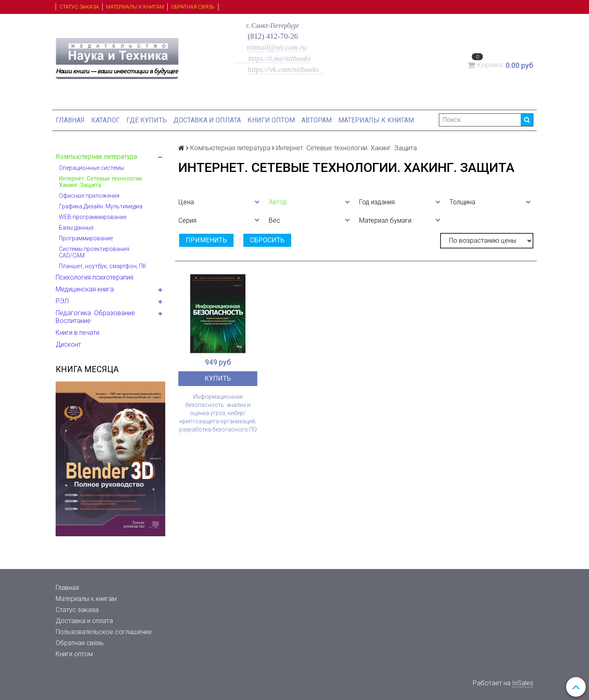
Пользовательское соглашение (104, 632)
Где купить (147, 120)
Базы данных (76, 228)
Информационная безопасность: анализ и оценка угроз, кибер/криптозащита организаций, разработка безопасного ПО (218, 413)
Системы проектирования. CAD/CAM (95, 252)
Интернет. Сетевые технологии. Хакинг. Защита (101, 182)
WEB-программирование (93, 217)
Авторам (317, 120)
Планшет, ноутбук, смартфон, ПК (103, 266)
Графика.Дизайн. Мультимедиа (101, 206)
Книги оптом (271, 120)
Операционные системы (91, 168)
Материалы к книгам (135, 7)
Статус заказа (79, 7)
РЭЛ (62, 301)
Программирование (86, 238)
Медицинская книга (85, 289)
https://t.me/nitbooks (273, 58)
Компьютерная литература (96, 157)
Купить (218, 378)
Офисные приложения (89, 196)
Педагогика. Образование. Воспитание (96, 317)
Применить (206, 240)
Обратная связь (193, 7)
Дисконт (68, 344)
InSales (523, 683)
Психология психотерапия (94, 277)
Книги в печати (78, 333)
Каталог (106, 120)
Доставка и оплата (207, 120)
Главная (70, 120)
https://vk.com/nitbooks (284, 69)
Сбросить (267, 240)
